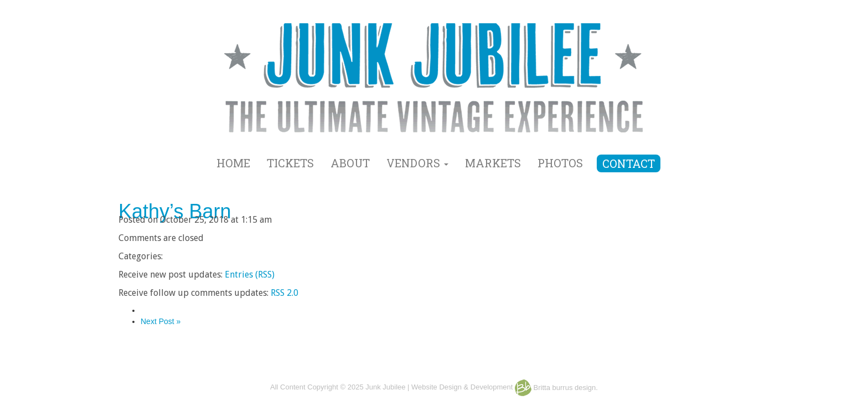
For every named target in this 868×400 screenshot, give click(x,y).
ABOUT (350, 163)
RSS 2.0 (285, 293)
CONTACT (629, 163)
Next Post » (161, 321)
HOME (233, 163)
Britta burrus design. (556, 388)
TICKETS (290, 163)
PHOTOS (560, 163)
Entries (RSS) (250, 275)
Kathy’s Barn (175, 211)
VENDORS (417, 163)
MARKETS (493, 163)
